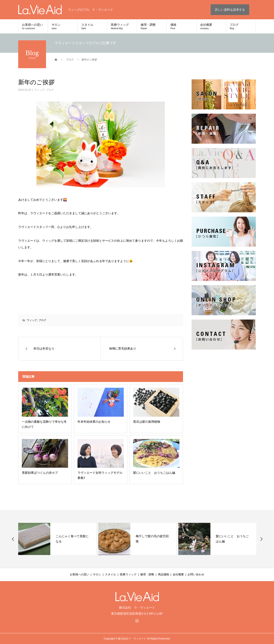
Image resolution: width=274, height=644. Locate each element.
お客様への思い (33, 26)
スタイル (92, 26)
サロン (63, 26)
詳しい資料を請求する (230, 10)
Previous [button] (13, 539)
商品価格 (164, 574)
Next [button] (261, 539)
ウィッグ (39, 90)
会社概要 (211, 26)
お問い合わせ (196, 574)
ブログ (241, 26)
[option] (57, 539)
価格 (182, 26)
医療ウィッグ (122, 26)
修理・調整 (152, 26)
